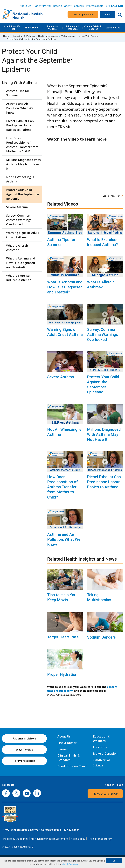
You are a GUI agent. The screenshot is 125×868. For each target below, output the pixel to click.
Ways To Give (24, 750)
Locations (100, 747)
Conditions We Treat (12, 28)
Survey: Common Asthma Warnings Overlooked (103, 335)
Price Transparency (100, 839)
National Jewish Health (22, 847)
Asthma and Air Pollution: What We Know (64, 539)
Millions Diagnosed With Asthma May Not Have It (104, 434)
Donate (107, 14)
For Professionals (24, 761)
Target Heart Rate (63, 637)
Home (6, 36)
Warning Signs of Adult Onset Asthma (65, 332)
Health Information (48, 36)
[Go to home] (22, 15)
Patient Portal (42, 6)
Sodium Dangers (101, 637)
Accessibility (78, 839)
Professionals (95, 6)
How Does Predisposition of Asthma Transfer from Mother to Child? (62, 487)
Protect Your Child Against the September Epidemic (103, 385)
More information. (70, 864)
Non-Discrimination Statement (49, 839)
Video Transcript (113, 196)
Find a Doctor (32, 28)
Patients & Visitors (52, 28)
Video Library (68, 36)
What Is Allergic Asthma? (101, 285)
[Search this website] (120, 15)
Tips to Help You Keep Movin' (62, 597)
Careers (79, 6)
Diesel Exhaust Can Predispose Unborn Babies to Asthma (104, 482)
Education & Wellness (73, 28)
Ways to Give (113, 28)
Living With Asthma (89, 36)
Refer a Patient (62, 6)
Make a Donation (105, 753)
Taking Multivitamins (99, 597)
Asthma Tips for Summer (61, 242)
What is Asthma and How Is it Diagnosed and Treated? (65, 287)
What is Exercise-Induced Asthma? (102, 242)
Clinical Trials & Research (93, 28)
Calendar (98, 765)
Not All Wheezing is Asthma (64, 432)
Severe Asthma (61, 377)
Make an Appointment (83, 14)
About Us (25, 6)
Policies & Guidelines (16, 839)
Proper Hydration (62, 674)
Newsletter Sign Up (105, 794)
